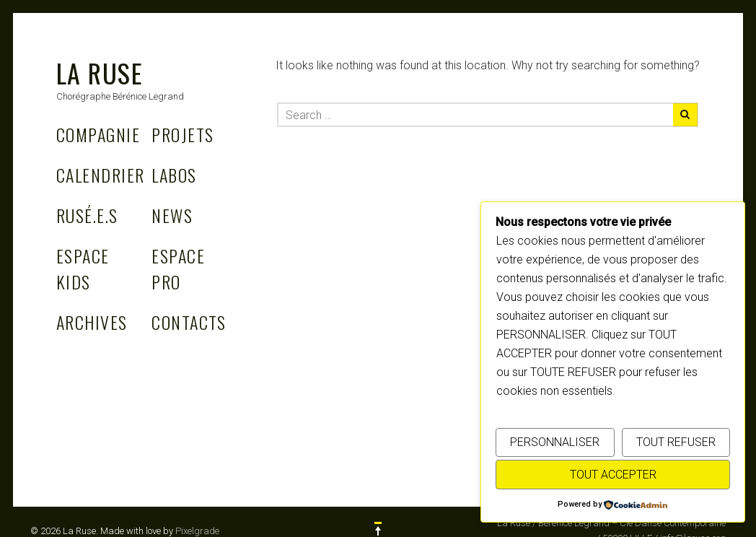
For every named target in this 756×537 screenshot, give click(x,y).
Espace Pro (178, 268)
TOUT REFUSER (676, 442)
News (172, 215)
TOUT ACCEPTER (613, 475)
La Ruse (100, 73)
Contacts (189, 322)
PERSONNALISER (555, 442)
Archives (92, 322)
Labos (174, 175)
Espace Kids (83, 268)
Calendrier (100, 175)
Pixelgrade (197, 531)
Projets (183, 134)
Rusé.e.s (87, 215)
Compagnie (98, 134)
